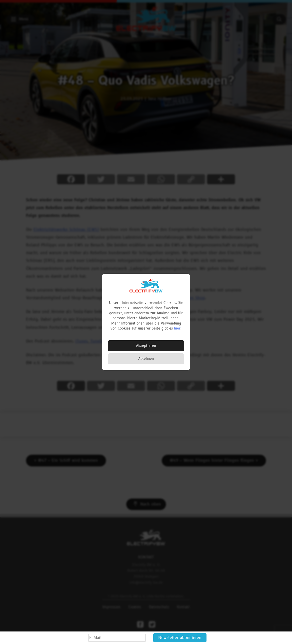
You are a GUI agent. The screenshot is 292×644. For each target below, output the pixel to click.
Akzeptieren (146, 346)
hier (177, 328)
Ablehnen (146, 359)
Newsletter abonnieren (180, 638)
